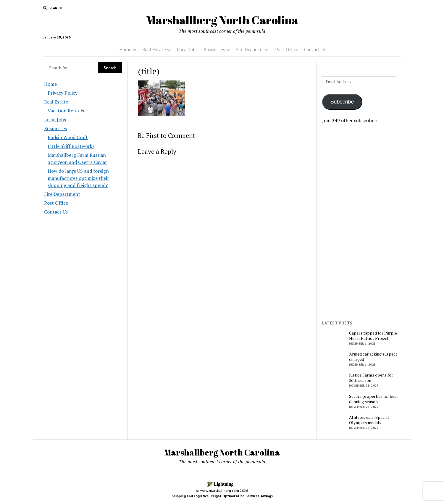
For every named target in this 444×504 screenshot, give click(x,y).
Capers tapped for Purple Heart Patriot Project (373, 336)
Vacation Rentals (66, 111)
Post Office (287, 49)
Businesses (214, 49)
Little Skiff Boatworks (71, 146)
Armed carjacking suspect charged (373, 357)
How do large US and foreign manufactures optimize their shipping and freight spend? (78, 178)
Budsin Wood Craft (68, 137)
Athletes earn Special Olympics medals (369, 420)
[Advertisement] (361, 222)
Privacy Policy (63, 93)
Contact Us (315, 49)
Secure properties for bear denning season (374, 399)
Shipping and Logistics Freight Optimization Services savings (222, 496)
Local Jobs (187, 49)
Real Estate (154, 49)
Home (125, 49)
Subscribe (342, 102)
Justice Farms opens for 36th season (371, 378)
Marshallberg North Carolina (222, 20)
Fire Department (253, 49)
